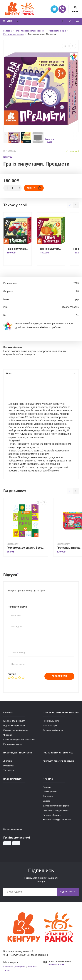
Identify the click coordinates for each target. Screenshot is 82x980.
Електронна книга (12, 744)
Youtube (32, 967)
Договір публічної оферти (56, 806)
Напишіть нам (56, 965)
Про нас (47, 787)
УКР (78, 21)
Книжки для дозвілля (14, 721)
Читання (8, 735)
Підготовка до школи (14, 725)
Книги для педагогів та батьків (19, 740)
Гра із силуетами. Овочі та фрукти (51, 249)
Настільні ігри (50, 725)
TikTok (7, 970)
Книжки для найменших (16, 730)
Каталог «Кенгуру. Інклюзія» (57, 820)
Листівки (8, 761)
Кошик (75, 9)
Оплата (47, 801)
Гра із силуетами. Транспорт (17, 249)
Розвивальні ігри (52, 721)
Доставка (48, 796)
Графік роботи (50, 792)
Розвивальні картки (53, 730)
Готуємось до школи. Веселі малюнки (26, 548)
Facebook (8, 967)
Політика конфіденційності (57, 810)
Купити (34, 188)
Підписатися (68, 892)
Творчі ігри (9, 770)
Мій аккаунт (70, 21)
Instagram (20, 967)
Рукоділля (8, 766)
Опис (41, 373)
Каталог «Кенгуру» (52, 815)
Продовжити (59, 676)
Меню (7, 21)
